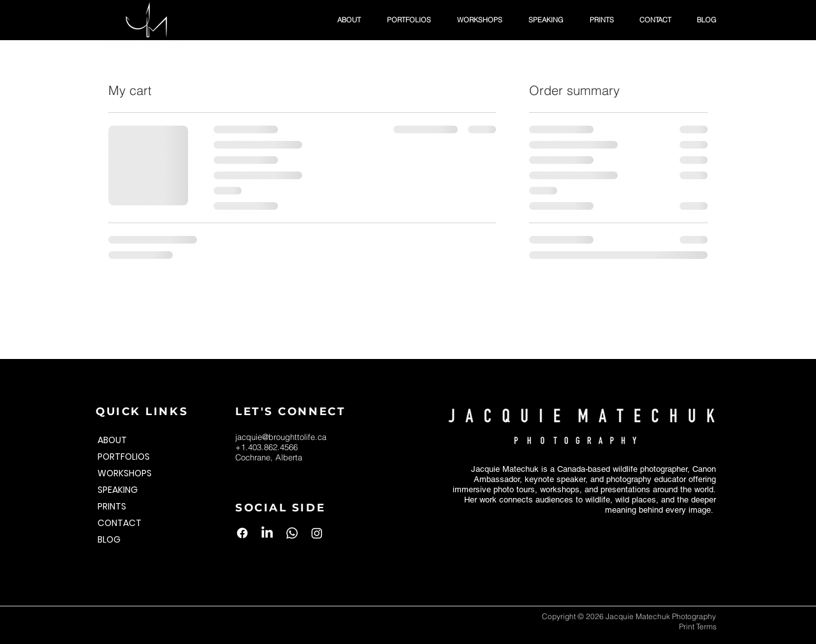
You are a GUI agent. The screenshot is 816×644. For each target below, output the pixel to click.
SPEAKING (118, 490)
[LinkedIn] (267, 533)
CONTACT (120, 523)
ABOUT (112, 440)
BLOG (109, 539)
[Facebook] (242, 533)
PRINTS (112, 506)
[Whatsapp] (292, 533)
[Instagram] (317, 533)
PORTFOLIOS (124, 457)
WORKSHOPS (125, 473)
